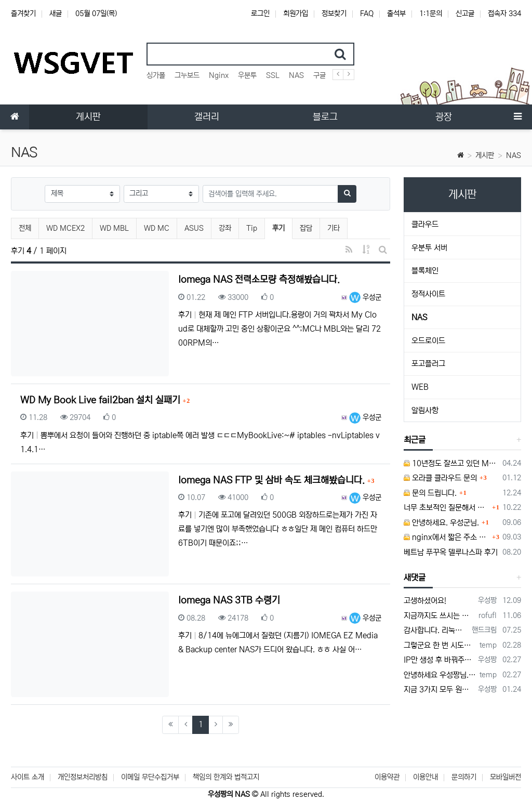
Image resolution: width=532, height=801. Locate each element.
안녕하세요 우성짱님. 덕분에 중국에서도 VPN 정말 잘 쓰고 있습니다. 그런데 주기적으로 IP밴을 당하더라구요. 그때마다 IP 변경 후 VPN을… (440, 675)
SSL (273, 75)
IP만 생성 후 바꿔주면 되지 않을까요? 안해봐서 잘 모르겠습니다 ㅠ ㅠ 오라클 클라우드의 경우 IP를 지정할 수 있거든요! (439, 660)
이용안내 (425, 777)
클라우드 (425, 224)
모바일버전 (506, 777)
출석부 (396, 14)
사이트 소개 (28, 777)
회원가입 (296, 14)
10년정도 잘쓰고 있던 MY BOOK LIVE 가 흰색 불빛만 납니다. (451, 463)
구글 (320, 75)
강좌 (225, 228)
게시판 (485, 155)
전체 (25, 228)
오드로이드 (428, 341)
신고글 (465, 14)
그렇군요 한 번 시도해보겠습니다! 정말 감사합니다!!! (440, 645)
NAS (296, 75)
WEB (420, 387)
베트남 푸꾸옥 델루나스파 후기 (451, 552)
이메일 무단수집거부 (150, 777)
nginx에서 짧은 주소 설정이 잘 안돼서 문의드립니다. (447, 537)
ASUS (194, 228)
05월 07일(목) (96, 14)
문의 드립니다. (430, 493)
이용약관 (387, 777)
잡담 (306, 228)
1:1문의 (431, 14)
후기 (282, 227)
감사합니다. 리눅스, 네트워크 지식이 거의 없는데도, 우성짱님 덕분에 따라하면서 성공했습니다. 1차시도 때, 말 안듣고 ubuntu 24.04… (436, 630)
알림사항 (425, 410)
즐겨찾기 (23, 14)
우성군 (365, 297)
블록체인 (425, 271)
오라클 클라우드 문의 (440, 478)
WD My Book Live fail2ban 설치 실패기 (102, 400)
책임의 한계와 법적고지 (226, 777)
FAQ (367, 14)
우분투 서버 (429, 248)
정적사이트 (428, 294)
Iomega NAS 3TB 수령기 (229, 600)
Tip (252, 228)
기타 (334, 228)
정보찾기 (334, 14)
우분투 (247, 75)
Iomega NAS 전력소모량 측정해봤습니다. (259, 280)
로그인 (260, 14)
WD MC (157, 228)
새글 (56, 14)
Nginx (219, 75)
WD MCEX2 (65, 228)
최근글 (415, 440)
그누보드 (187, 75)
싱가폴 (156, 75)
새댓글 (415, 577)
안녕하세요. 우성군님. (441, 523)
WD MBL (114, 228)
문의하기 (464, 777)
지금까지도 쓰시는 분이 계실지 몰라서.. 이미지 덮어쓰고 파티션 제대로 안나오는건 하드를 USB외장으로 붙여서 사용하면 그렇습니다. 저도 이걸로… (439, 616)
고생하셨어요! (425, 601)
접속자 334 (504, 14)
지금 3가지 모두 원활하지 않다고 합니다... (439, 690)
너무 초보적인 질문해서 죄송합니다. (447, 508)
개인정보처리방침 (83, 777)
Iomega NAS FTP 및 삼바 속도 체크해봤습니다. (273, 480)
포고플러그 (428, 364)
